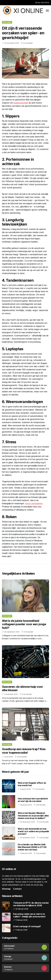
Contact (17, 889)
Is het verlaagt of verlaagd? (27, 926)
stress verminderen (34, 504)
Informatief (7, 22)
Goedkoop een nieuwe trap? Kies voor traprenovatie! (24, 751)
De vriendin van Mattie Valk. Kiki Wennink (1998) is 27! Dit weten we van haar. (32, 847)
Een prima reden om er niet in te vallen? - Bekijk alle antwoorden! (29, 915)
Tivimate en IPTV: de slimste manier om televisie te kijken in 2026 (31, 904)
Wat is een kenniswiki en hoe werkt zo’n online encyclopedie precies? (33, 831)
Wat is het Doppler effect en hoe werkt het (32, 784)
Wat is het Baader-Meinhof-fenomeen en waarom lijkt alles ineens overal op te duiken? (33, 816)
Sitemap (6, 889)
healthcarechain (21, 103)
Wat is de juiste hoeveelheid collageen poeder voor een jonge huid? (24, 624)
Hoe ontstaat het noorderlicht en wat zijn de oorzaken (33, 800)
